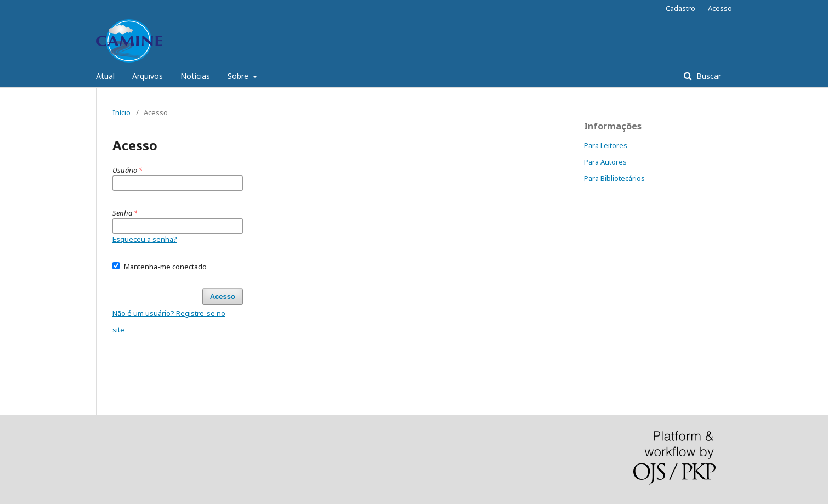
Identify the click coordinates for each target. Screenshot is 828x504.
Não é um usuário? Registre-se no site (169, 321)
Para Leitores (606, 145)
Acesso (720, 8)
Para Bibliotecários (614, 178)
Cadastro (680, 8)
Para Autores (605, 162)
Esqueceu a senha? (145, 239)
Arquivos (148, 76)
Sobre (239, 76)
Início (121, 112)
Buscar (708, 76)
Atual (105, 76)
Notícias (195, 76)
